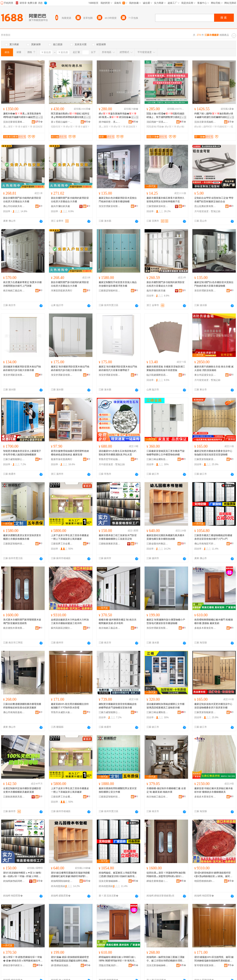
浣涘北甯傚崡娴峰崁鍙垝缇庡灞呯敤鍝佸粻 (110, 881)
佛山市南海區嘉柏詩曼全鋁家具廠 (14, 712)
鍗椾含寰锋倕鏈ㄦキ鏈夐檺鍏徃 (157, 881)
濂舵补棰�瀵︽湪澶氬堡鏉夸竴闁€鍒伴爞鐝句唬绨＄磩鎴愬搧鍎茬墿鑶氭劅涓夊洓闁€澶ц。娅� (23, 116)
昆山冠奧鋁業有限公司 (205, 206)
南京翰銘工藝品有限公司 (14, 291)
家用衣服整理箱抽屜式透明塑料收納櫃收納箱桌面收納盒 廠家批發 (70, 453)
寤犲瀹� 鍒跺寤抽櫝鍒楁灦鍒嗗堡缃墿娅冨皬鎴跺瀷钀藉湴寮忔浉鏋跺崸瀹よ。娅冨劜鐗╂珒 (70, 959)
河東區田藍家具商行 (62, 291)
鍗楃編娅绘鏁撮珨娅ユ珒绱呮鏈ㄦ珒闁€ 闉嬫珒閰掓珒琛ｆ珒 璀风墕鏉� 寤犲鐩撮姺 (118, 959)
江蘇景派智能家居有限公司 (205, 459)
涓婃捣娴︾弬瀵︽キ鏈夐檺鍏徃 (157, 122)
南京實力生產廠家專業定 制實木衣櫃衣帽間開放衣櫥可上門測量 (22, 284)
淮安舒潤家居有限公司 (110, 206)
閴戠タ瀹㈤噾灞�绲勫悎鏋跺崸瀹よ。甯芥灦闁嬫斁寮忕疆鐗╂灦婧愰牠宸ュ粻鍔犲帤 (166, 116)
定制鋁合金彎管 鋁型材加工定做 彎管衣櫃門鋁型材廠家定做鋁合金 (214, 200)
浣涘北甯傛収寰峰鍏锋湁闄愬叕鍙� (14, 122)
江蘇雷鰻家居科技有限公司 (157, 206)
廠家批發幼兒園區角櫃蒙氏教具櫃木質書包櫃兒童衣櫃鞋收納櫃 (166, 537)
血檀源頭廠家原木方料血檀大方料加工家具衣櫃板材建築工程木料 (70, 621)
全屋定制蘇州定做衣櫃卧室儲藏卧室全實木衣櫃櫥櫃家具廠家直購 (22, 790)
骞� (39, 122)
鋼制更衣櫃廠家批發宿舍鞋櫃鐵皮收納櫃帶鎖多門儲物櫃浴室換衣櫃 (118, 706)
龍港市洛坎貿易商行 (62, 459)
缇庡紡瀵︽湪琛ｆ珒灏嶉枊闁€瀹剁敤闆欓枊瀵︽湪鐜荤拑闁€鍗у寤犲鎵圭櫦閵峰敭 (166, 875)
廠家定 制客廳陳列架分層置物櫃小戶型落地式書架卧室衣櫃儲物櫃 (166, 621)
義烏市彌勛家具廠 (60, 206)
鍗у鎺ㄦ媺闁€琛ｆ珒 (205, 127)
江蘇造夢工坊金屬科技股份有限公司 (62, 544)
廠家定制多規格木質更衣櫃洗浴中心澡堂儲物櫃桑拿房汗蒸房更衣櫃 (213, 706)
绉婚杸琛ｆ (224, 127)
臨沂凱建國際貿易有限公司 (157, 375)
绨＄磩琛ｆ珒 (25, 127)
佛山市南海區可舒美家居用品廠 (205, 544)
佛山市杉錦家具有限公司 (14, 206)
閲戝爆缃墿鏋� (155, 127)
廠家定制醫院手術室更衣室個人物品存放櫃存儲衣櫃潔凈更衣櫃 (118, 284)
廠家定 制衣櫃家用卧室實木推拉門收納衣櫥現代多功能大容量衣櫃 (70, 368)
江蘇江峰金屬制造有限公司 (157, 459)
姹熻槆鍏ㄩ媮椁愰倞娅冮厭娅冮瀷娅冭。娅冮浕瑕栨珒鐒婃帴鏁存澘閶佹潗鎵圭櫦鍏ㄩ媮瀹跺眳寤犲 (166, 959)
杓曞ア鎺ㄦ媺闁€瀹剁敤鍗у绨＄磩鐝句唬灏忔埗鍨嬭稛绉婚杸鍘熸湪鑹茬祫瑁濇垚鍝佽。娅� (214, 116)
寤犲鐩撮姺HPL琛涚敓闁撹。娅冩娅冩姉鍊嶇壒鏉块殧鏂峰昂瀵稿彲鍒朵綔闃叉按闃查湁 (214, 959)
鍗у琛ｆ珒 (71, 127)
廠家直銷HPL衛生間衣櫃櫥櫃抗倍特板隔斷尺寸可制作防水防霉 (70, 706)
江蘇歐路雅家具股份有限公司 (110, 544)
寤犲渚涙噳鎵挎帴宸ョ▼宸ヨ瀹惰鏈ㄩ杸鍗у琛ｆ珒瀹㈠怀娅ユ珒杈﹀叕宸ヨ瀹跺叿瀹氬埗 (22, 875)
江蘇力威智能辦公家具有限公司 (14, 459)
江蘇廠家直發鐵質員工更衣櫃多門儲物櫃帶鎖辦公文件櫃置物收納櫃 (166, 453)
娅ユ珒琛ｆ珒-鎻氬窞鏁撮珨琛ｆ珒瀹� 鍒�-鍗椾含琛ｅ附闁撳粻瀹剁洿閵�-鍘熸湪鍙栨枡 (23, 959)
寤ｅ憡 (39, 117)
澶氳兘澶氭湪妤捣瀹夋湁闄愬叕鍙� (110, 965)
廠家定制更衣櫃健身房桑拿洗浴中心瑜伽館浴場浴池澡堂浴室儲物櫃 (213, 453)
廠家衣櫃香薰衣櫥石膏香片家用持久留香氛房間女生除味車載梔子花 (166, 200)
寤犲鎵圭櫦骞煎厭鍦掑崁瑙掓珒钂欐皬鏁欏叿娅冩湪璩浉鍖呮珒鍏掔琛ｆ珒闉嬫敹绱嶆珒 (70, 875)
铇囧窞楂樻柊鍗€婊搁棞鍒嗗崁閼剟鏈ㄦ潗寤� (205, 881)
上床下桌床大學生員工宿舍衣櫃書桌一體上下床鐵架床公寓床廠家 (70, 537)
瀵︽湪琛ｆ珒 (10, 127)
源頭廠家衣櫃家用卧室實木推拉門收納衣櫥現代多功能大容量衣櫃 (22, 368)
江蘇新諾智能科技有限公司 (110, 291)
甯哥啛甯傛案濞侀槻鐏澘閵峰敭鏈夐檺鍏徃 (205, 965)
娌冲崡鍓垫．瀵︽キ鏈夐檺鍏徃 (110, 122)
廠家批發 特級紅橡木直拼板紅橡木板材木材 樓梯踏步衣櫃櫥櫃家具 (214, 790)
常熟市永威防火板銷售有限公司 (62, 712)
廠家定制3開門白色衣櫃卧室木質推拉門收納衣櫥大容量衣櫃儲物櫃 (214, 284)
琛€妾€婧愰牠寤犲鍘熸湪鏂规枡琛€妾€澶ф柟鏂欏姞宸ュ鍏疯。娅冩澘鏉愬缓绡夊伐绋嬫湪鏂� (213, 875)
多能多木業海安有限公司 (205, 628)
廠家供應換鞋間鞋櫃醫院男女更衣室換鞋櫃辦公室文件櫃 (118, 790)
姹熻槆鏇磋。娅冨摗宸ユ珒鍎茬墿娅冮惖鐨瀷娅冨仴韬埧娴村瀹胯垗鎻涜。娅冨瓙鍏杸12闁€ (118, 875)
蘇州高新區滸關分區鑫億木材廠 (62, 628)
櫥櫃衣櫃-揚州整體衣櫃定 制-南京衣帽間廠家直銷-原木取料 (118, 621)
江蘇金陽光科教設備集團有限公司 (157, 544)
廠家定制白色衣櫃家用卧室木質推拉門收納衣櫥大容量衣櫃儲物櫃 (118, 200)
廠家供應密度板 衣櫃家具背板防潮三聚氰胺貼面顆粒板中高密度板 (166, 368)
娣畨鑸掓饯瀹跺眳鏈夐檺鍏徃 (62, 965)
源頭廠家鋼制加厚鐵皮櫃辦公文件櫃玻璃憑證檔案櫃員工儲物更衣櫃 (166, 706)
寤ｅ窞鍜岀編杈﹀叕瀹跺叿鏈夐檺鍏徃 (62, 122)
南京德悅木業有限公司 (14, 628)
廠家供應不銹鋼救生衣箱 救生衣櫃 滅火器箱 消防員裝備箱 (214, 368)
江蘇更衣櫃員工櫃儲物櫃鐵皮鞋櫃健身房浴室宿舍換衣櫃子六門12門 (213, 537)
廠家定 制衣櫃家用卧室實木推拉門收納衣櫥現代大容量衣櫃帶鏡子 (118, 368)
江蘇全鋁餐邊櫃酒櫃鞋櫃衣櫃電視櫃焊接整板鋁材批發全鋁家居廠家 (22, 706)
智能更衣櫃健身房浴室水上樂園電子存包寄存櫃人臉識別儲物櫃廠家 (22, 453)
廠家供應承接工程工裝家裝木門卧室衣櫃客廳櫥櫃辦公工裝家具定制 (118, 537)
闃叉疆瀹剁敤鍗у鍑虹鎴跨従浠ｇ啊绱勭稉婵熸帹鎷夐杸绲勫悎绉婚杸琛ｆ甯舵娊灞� (70, 116)
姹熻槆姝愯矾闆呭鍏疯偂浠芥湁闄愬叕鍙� (14, 881)
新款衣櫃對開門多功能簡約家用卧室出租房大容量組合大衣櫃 (22, 200)
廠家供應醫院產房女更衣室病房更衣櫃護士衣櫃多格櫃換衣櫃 (22, 537)
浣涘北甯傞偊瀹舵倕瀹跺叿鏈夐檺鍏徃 (205, 122)
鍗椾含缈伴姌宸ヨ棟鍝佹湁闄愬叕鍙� (14, 965)
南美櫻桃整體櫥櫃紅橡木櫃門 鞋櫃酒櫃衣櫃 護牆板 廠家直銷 (214, 621)
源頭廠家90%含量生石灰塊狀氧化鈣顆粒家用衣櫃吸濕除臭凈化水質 (118, 453)
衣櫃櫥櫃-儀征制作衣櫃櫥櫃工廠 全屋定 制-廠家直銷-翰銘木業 (166, 790)
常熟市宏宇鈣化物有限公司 (110, 459)
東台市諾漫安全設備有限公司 (205, 375)
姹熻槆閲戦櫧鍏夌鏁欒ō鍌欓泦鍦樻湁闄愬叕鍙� (62, 881)
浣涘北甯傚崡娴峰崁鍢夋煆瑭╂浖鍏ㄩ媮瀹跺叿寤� (157, 965)
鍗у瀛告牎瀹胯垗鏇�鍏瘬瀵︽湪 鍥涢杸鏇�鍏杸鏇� (118, 116)
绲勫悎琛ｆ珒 (58, 127)
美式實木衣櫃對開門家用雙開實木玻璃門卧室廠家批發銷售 (22, 621)
